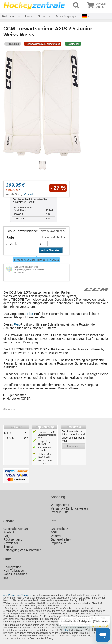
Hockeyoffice (12, 567)
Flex (30, 314)
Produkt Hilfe (60, 512)
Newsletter (11, 543)
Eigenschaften (17, 395)
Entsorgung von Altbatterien (22, 550)
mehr (7, 578)
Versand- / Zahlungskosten (69, 508)
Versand (28, 194)
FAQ (6, 536)
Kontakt (9, 532)
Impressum (58, 543)
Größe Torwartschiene (22, 231)
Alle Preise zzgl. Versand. (17, 595)
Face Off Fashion (15, 574)
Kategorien (10, 16)
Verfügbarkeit (60, 505)
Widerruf (57, 536)
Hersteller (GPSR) (19, 399)
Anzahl (11, 244)
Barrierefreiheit (61, 539)
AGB (54, 532)
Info (28, 16)
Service (43, 16)
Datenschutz (59, 529)
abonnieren (74, 446)
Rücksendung (13, 539)
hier (66, 630)
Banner (8, 547)
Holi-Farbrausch (14, 571)
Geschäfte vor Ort (16, 529)
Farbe (11, 237)
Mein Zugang (65, 16)
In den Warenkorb (51, 250)
